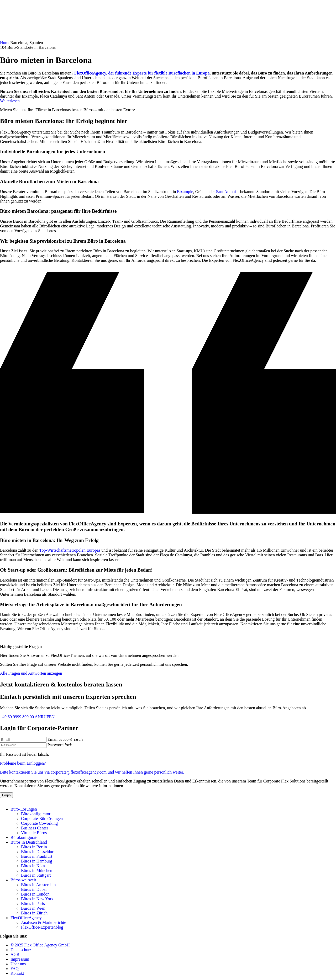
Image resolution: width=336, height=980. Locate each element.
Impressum (20, 959)
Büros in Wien (33, 908)
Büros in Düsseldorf (38, 852)
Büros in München (37, 870)
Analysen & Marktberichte (44, 922)
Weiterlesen (10, 101)
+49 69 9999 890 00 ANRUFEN (27, 717)
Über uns (18, 964)
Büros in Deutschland (29, 842)
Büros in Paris (33, 904)
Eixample (185, 192)
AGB (15, 954)
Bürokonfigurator (36, 814)
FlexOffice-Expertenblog (42, 927)
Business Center (35, 828)
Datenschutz (21, 950)
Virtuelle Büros (34, 833)
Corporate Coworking (39, 823)
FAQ (15, 969)
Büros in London (35, 894)
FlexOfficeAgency (26, 918)
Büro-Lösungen (24, 809)
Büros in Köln (33, 866)
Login (6, 795)
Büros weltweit (23, 880)
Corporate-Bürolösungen (42, 819)
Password (56, 745)
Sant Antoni (226, 192)
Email (52, 739)
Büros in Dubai (34, 889)
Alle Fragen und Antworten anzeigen (31, 673)
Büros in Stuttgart (36, 875)
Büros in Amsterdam (38, 885)
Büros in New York (37, 899)
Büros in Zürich (34, 913)
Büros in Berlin (34, 847)
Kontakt (17, 973)
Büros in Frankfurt (37, 856)
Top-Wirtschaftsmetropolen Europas (70, 550)
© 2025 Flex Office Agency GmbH (40, 945)
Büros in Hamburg (37, 861)
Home (5, 43)
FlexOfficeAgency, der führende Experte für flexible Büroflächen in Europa (142, 73)
